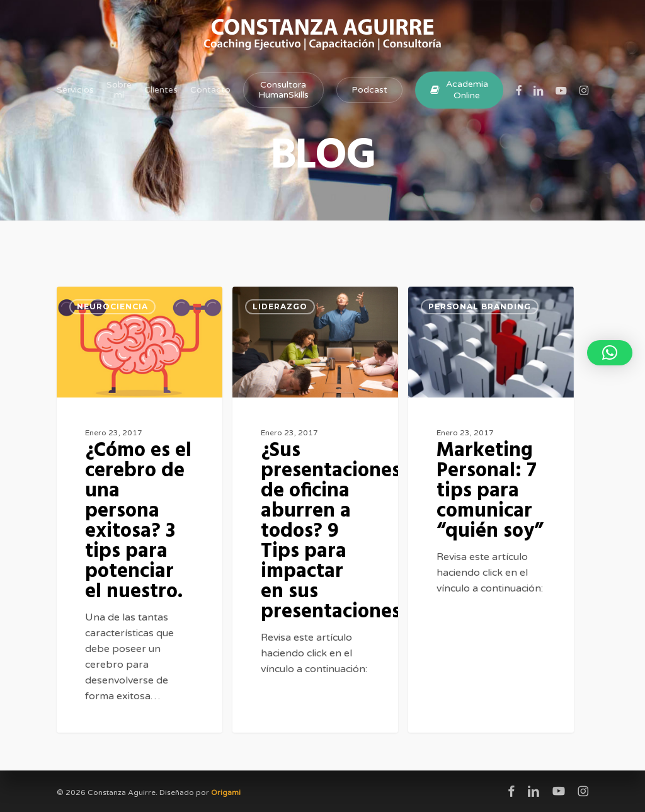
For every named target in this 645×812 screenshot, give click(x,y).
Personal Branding (480, 306)
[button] (610, 353)
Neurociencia (112, 306)
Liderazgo (280, 306)
